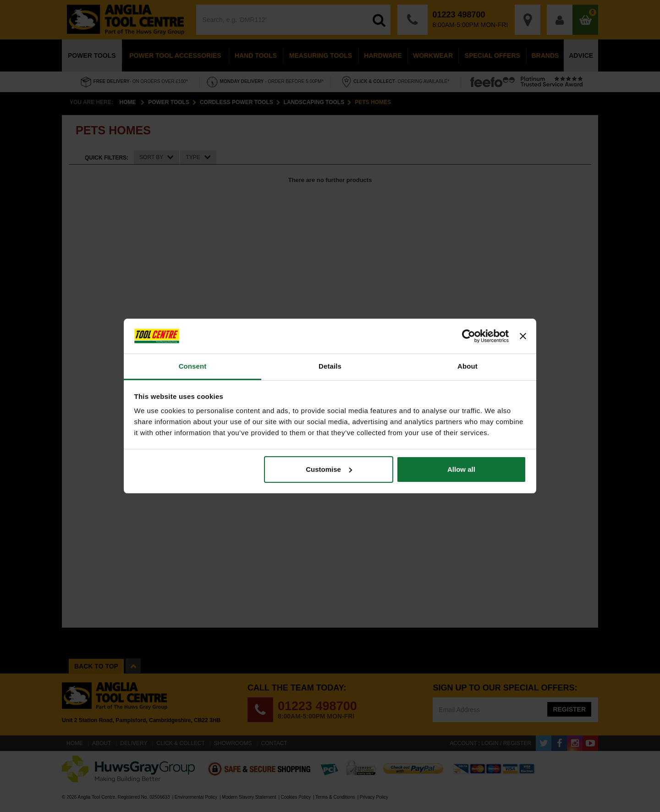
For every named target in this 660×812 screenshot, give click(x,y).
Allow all (461, 469)
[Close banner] (523, 336)
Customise (329, 469)
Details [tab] (330, 366)
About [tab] (467, 366)
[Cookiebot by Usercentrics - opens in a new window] (469, 336)
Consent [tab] (193, 366)
